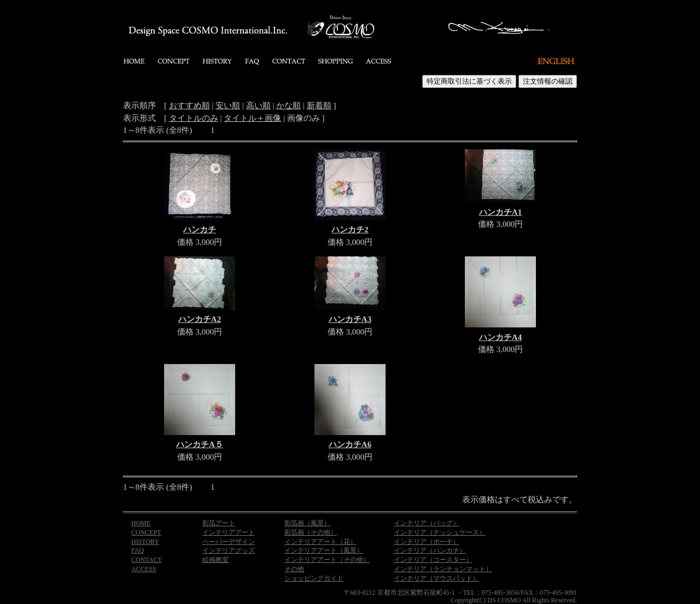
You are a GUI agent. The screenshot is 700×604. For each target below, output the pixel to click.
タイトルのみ (194, 118)
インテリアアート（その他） (327, 560)
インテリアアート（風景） (324, 550)
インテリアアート (229, 532)
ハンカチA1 (500, 212)
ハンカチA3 (350, 319)
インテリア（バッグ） (427, 523)
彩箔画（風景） (307, 523)
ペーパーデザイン (229, 542)
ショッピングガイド (314, 578)
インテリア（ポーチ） (427, 542)
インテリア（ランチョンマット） (443, 569)
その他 (294, 569)
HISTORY (145, 542)
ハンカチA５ (200, 444)
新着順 (319, 105)
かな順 (288, 105)
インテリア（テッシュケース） (440, 532)
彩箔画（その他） (311, 532)
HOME (141, 523)
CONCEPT (146, 532)
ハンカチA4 (500, 337)
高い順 (258, 105)
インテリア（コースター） (433, 560)
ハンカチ (200, 230)
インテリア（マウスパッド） (436, 578)
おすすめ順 (189, 105)
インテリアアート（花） (320, 542)
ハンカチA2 (200, 319)
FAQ (138, 550)
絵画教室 (215, 560)
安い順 (228, 105)
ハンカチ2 (350, 230)
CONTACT (147, 560)
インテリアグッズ (229, 550)
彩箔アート (219, 523)
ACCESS (144, 569)
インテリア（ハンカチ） (430, 550)
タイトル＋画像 (252, 118)
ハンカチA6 (350, 444)
